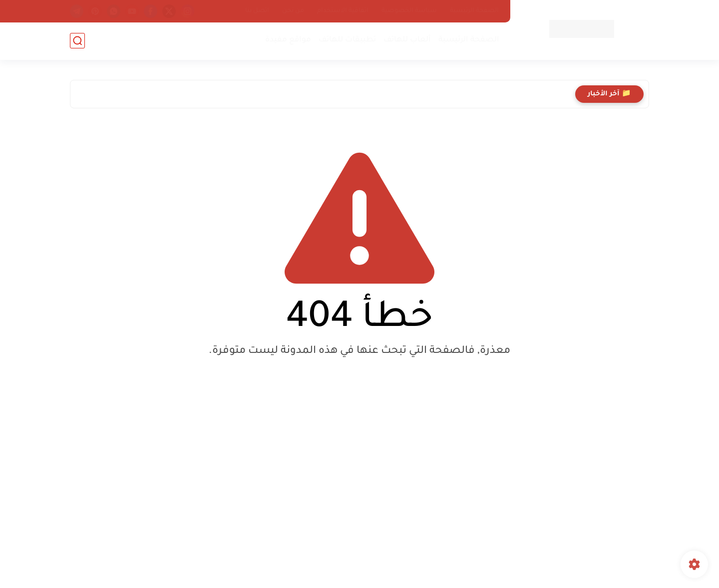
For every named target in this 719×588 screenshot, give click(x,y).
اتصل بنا (257, 11)
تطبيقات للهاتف (347, 40)
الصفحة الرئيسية (474, 11)
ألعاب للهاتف (407, 40)
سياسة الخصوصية (409, 11)
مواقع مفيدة (288, 40)
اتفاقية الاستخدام (343, 11)
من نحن (293, 11)
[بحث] (77, 41)
